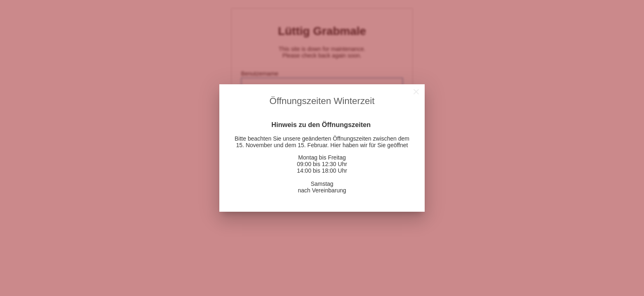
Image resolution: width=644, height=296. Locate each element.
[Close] (416, 92)
